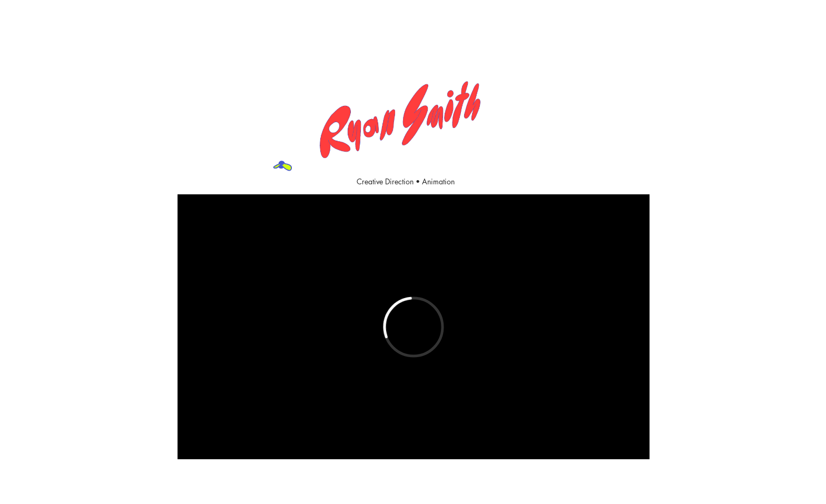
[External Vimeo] (414, 327)
